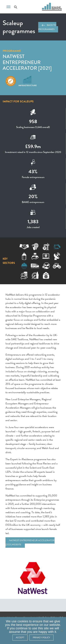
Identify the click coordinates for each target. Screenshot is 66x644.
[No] (62, 631)
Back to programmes (47, 27)
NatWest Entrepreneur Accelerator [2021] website (30, 543)
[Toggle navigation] (8, 6)
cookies (23, 621)
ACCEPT (20, 638)
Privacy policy (41, 638)
